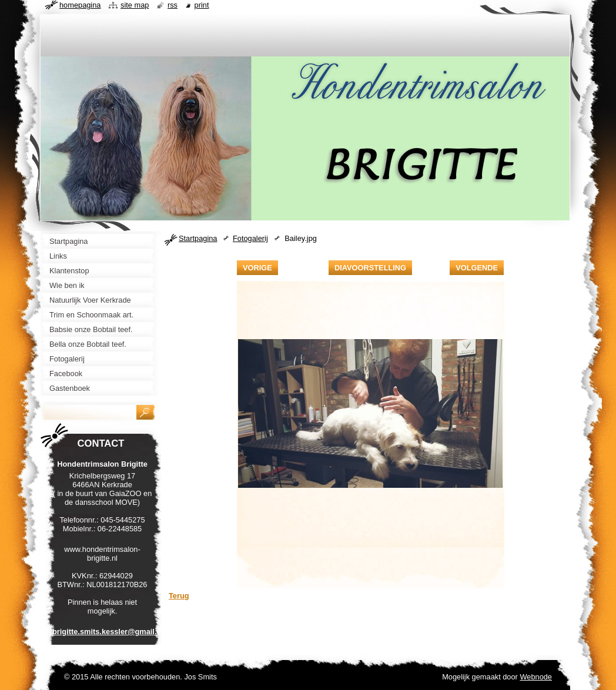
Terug (179, 596)
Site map (135, 5)
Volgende (477, 268)
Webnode (536, 677)
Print (202, 5)
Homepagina (80, 5)
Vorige (257, 268)
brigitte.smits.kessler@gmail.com (112, 632)
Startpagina (198, 238)
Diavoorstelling (370, 268)
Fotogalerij (250, 238)
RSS (173, 5)
